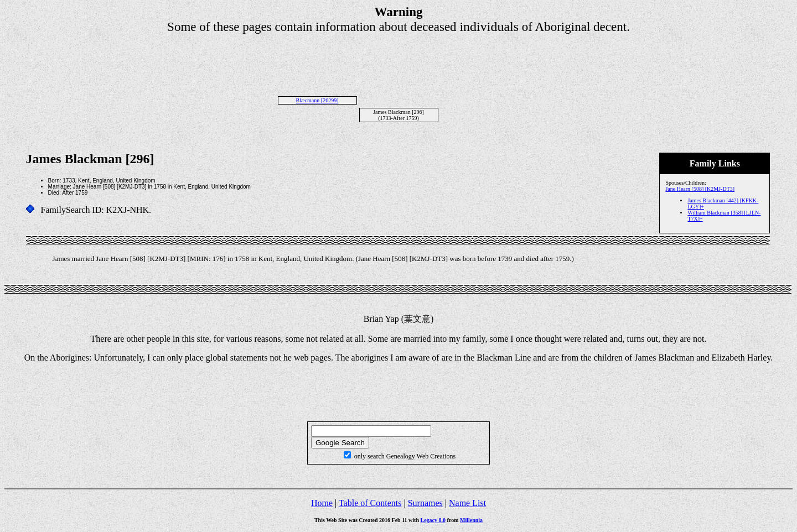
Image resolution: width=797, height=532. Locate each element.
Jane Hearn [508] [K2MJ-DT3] (700, 189)
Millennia (471, 520)
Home (322, 503)
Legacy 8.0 (433, 520)
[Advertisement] (398, 59)
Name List (467, 503)
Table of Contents (370, 503)
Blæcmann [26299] (317, 100)
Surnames (425, 503)
